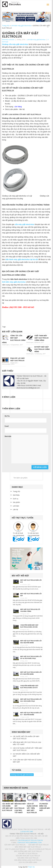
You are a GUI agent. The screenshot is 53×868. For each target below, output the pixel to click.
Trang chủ (6, 26)
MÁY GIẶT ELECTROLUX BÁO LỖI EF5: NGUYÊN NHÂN (31, 673)
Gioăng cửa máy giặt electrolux (22, 775)
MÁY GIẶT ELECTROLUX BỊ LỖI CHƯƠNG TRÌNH (30, 610)
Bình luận (8, 436)
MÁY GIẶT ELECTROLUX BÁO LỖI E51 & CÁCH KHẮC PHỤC (31, 657)
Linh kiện (16, 506)
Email (7, 426)
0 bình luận (5, 345)
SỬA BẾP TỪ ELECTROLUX (28, 853)
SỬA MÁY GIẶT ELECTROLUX (15, 845)
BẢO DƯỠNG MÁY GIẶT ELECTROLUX (28, 851)
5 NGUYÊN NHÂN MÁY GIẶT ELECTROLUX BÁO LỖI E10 (29, 687)
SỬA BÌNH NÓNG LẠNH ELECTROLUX (28, 860)
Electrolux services (8, 40)
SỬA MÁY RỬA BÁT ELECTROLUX (28, 856)
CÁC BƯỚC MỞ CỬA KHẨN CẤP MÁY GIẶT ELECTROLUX (26, 737)
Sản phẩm (16, 502)
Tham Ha (31, 867)
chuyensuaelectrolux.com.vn (30, 840)
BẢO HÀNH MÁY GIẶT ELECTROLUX (28, 847)
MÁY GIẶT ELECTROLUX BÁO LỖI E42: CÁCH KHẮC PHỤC (31, 700)
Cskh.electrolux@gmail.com (29, 842)
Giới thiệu (16, 495)
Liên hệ (15, 509)
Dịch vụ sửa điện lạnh (28, 862)
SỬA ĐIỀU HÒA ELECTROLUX (28, 858)
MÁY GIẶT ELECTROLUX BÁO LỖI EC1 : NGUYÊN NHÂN (31, 714)
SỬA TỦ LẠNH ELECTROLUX (15, 849)
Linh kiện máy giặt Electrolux (21, 26)
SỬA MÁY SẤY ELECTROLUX (38, 845)
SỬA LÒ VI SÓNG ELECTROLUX (40, 849)
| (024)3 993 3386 (26, 831)
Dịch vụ (16, 499)
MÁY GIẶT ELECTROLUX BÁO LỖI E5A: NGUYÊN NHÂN (31, 642)
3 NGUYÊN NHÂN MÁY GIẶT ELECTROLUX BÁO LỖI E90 (29, 626)
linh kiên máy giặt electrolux (14, 282)
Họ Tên (7, 416)
